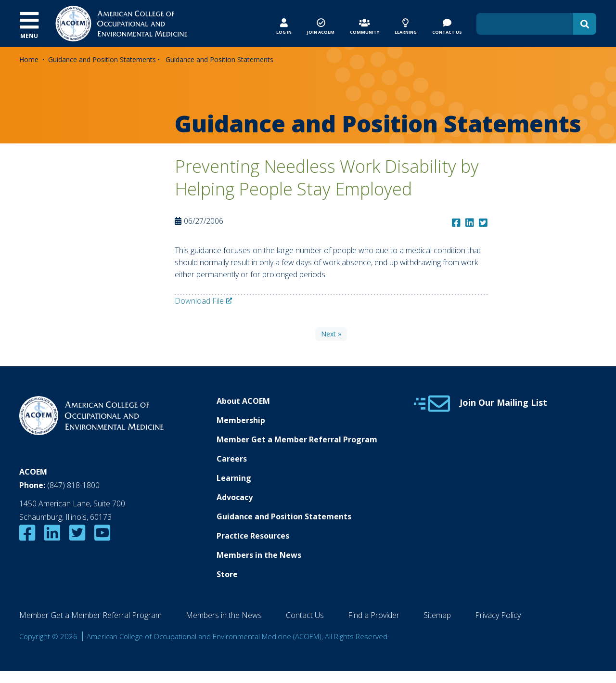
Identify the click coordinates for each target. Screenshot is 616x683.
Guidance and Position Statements (102, 59)
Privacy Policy (498, 615)
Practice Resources (253, 536)
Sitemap (437, 615)
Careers (232, 459)
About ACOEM (243, 401)
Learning (234, 478)
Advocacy (235, 497)
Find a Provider (374, 615)
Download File (199, 301)
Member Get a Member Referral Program (297, 439)
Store (227, 574)
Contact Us (305, 615)
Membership (241, 420)
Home (29, 59)
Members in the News (259, 555)
